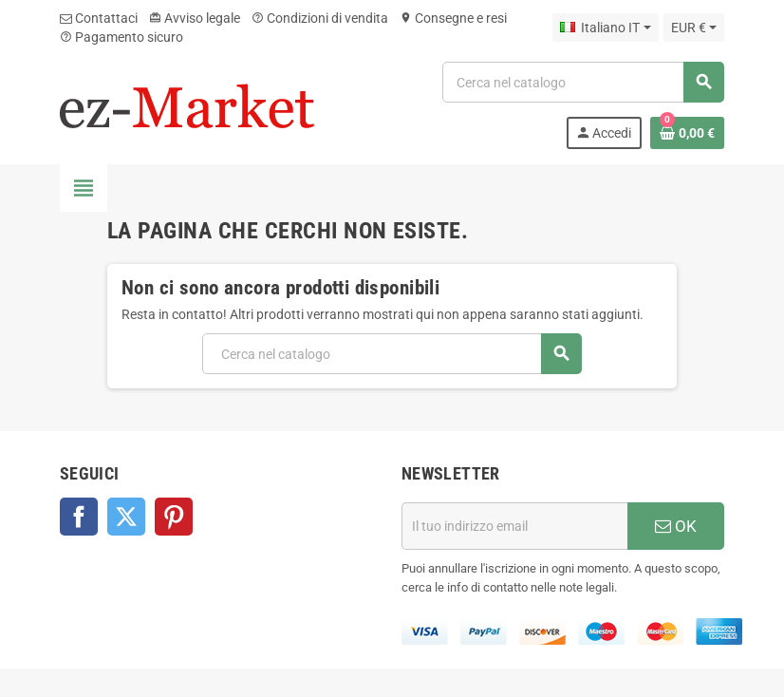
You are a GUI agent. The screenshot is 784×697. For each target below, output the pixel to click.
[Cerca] (583, 82)
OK (676, 526)
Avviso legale (195, 18)
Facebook (79, 517)
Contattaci (99, 18)
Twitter (126, 517)
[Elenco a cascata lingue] (605, 28)
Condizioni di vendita (320, 18)
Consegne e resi (453, 18)
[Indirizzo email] (514, 526)
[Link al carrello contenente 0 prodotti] (687, 133)
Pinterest (174, 517)
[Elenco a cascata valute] (694, 28)
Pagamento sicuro (121, 37)
